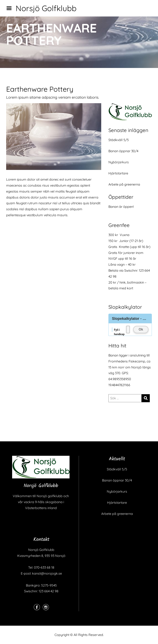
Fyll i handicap (119, 330)
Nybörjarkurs (119, 162)
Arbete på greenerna (124, 184)
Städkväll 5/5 (119, 140)
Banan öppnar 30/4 (123, 151)
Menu (10, 8)
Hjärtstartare (118, 173)
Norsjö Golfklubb (46, 8)
